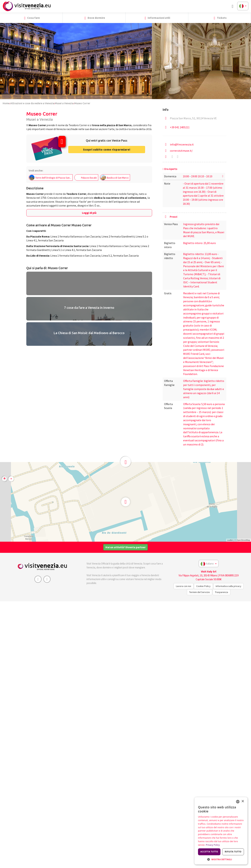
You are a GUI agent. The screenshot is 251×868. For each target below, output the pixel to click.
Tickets (219, 18)
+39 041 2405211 (180, 127)
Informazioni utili (157, 18)
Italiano (209, 564)
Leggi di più (89, 213)
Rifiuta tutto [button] (233, 852)
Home (6, 103)
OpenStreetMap (243, 540)
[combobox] (238, 802)
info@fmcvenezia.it (182, 144)
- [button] (11, 479)
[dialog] (221, 831)
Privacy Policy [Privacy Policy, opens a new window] (213, 845)
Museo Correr (82, 103)
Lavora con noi (184, 586)
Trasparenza (222, 592)
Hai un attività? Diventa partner (125, 547)
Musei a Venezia (64, 103)
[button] (247, 18)
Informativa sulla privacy (228, 586)
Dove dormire (94, 18)
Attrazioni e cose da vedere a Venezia (32, 103)
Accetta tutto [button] (209, 852)
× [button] (243, 801)
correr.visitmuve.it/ (181, 151)
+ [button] (5, 479)
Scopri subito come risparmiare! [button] (107, 149)
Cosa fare (31, 18)
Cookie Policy (203, 586)
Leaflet (230, 540)
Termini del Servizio (200, 592)
